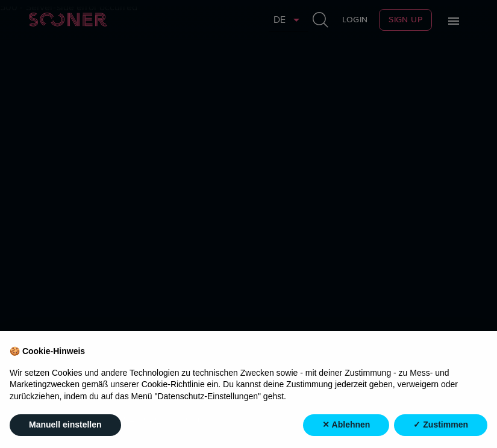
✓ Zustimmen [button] (441, 425)
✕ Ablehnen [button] (346, 425)
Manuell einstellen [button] (65, 425)
